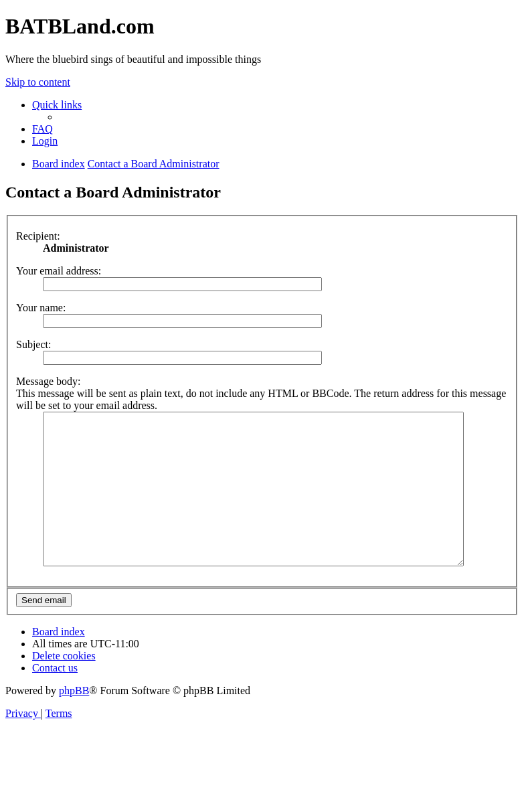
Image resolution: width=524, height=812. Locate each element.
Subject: (33, 344)
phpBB (74, 721)
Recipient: (38, 236)
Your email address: (59, 271)
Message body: (48, 381)
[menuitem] (42, 129)
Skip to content (38, 82)
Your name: (41, 308)
